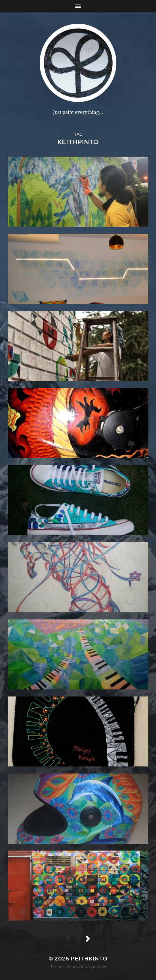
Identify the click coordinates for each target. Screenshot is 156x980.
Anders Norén (89, 967)
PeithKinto (89, 959)
